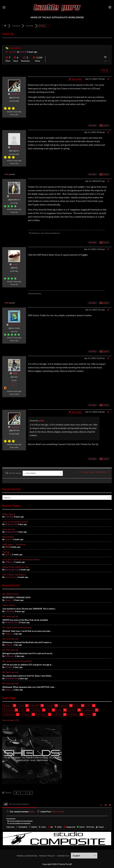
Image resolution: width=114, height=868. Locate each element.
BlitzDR (8, 667)
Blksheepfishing (12, 570)
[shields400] (32, 783)
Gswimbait (15, 196)
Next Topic (103, 472)
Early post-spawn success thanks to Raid (21, 559)
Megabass (8, 706)
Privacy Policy (47, 856)
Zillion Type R (9, 514)
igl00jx (8, 554)
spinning (64, 706)
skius (32, 812)
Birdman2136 (11, 524)
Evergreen (26, 714)
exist (23, 710)
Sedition (73, 710)
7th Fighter (42, 714)
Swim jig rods (9, 529)
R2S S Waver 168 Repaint (14, 575)
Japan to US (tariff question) (15, 522)
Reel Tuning (8, 710)
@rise (41, 421)
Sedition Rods (9, 714)
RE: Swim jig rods (10, 616)
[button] (4, 7)
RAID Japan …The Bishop (14, 544)
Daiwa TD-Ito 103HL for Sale (16, 567)
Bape (60, 710)
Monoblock (74, 714)
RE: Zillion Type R (10, 594)
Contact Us (63, 856)
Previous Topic (86, 472)
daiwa (21, 706)
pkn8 (15, 264)
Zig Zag (6, 552)
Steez (78, 706)
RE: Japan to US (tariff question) (17, 627)
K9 (49, 710)
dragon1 (15, 147)
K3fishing (9, 517)
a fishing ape (89, 710)
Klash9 (89, 714)
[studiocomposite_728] (57, 838)
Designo (50, 706)
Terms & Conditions (27, 856)
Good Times (15, 325)
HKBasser (9, 562)
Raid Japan (36, 710)
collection (58, 714)
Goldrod (23, 52)
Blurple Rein (8, 537)
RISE (6, 174)
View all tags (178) (11, 720)
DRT (89, 706)
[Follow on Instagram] (110, 7)
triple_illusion (11, 577)
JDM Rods (35, 706)
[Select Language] (84, 856)
